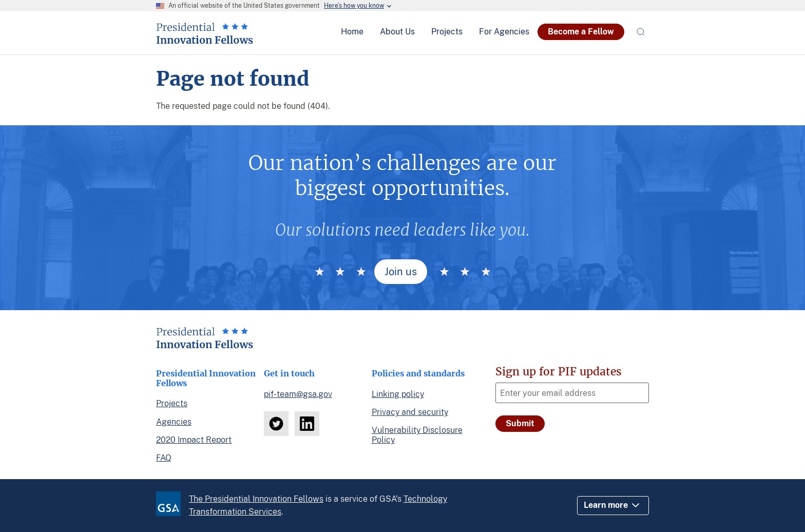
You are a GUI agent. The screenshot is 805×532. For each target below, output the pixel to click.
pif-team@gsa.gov (298, 394)
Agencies (174, 422)
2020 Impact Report (194, 440)
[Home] (205, 40)
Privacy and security (410, 412)
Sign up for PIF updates (559, 372)
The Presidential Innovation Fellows (256, 499)
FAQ (164, 458)
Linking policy (398, 394)
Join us (401, 272)
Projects (172, 403)
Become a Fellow (581, 32)
